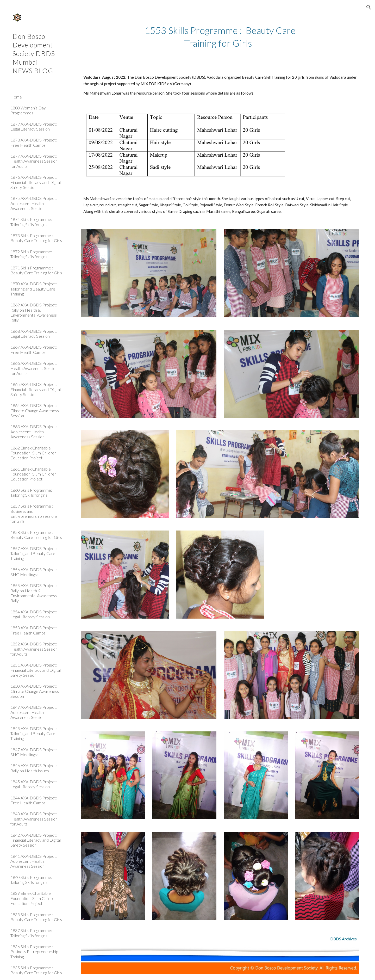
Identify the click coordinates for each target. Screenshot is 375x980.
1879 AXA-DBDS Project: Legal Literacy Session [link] (34, 126)
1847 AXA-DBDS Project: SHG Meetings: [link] (34, 752)
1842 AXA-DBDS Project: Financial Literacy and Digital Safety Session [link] (36, 840)
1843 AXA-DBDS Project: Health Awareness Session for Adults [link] (34, 819)
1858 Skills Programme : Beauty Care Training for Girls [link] (36, 535)
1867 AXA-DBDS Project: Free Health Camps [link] (34, 349)
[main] (220, 37)
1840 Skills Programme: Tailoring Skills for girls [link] (31, 880)
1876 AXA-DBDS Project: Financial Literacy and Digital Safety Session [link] (36, 182)
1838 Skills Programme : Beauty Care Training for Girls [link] (36, 917)
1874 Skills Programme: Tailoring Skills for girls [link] (31, 222)
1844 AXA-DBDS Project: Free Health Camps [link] (34, 800)
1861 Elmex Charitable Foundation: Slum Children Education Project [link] (33, 474)
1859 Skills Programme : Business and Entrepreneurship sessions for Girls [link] (34, 513)
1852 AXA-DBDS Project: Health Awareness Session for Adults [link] (34, 649)
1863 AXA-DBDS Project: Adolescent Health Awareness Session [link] (34, 432)
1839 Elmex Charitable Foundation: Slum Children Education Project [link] (33, 898)
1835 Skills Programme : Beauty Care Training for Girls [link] (36, 970)
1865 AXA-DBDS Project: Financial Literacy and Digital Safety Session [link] (36, 389)
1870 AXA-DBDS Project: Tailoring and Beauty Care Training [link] (34, 289)
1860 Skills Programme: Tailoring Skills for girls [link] (31, 492)
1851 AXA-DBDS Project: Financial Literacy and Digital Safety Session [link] (36, 670)
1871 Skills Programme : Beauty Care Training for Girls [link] (36, 270)
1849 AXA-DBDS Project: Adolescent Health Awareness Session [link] (34, 712)
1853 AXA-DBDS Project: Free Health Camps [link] (34, 630)
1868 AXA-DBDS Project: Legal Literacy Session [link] (34, 334)
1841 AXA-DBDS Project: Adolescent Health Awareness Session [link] (34, 861)
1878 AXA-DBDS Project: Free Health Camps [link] (34, 142)
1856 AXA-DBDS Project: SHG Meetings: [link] (34, 572)
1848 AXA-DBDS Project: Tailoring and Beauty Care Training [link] (34, 734)
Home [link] (16, 97)
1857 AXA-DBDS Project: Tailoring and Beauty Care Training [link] (34, 553)
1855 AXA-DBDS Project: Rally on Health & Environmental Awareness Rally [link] (34, 593)
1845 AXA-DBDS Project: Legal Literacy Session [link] (34, 784)
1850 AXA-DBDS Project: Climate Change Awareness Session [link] (35, 691)
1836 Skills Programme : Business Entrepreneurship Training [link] (34, 952)
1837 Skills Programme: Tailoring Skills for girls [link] (31, 933)
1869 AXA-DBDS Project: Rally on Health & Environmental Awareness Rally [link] (34, 312)
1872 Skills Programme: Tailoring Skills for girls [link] (31, 254)
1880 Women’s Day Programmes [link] (28, 110)
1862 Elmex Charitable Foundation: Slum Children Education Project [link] (33, 453)
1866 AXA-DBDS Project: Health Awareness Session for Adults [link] (34, 368)
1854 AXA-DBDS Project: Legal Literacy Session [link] (34, 614)
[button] (369, 7)
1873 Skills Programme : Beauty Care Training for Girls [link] (36, 238)
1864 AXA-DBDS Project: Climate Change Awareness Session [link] (35, 410)
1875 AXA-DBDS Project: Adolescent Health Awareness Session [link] (34, 203)
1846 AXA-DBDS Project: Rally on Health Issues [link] (34, 768)
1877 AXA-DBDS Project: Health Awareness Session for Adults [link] (34, 161)
